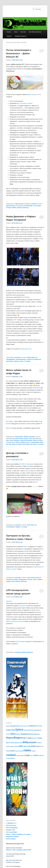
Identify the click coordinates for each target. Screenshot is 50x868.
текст (31, 755)
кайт (21, 746)
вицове (32, 742)
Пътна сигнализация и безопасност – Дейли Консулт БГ (19, 53)
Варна (10, 738)
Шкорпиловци (18, 743)
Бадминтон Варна (12, 837)
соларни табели (11, 208)
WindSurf (18, 734)
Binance (9, 850)
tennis (8, 734)
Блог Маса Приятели (35, 32)
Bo (22, 60)
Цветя (8, 743)
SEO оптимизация (28, 464)
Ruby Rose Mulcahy (26, 440)
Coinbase (9, 862)
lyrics (19, 730)
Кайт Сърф (27, 738)
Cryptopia (19, 850)
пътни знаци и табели (25, 103)
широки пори (10, 581)
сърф (27, 755)
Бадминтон (26, 734)
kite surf (27, 726)
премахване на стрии (25, 579)
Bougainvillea (15, 726)
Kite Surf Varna (11, 825)
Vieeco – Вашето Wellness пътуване (18, 834)
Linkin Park (11, 730)
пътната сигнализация (25, 206)
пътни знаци (37, 206)
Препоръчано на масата (23, 204)
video (13, 734)
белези (33, 578)
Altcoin (8, 856)
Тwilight (39, 738)
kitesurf (33, 726)
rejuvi (29, 578)
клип (33, 746)
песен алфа (26, 444)
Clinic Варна (21, 641)
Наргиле (9, 36)
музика (38, 746)
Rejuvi (25, 547)
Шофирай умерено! (20, 36)
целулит (22, 606)
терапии (40, 579)
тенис (21, 361)
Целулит (9, 601)
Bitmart (26, 850)
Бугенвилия (35, 734)
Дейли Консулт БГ (33, 94)
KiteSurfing (39, 726)
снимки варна (20, 755)
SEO (32, 525)
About (16, 32)
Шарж (12, 743)
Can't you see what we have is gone (17, 439)
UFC (15, 320)
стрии (35, 579)
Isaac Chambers (15, 440)
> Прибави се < (11, 823)
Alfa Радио (10, 421)
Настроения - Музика (22, 437)
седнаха (16, 361)
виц (25, 742)
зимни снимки (14, 746)
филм (13, 758)
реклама (34, 204)
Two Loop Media (12, 832)
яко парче (33, 444)
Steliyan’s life (11, 830)
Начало (9, 32)
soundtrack (37, 730)
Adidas (8, 726)
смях (27, 750)
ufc (36, 357)
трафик (18, 527)
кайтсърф (27, 746)
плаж (17, 751)
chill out (22, 726)
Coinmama (16, 862)
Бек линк (23, 32)
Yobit (14, 850)
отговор (27, 361)
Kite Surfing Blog (12, 828)
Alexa (27, 471)
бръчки (39, 578)
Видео (18, 738)
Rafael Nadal (31, 357)
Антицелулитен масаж (16, 621)
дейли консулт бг (12, 206)
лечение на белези (12, 579)
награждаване (11, 359)
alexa (29, 525)
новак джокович (21, 359)
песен (12, 751)
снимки (11, 755)
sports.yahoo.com (26, 349)
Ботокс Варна (11, 839)
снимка (33, 751)
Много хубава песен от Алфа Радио (28, 442)
